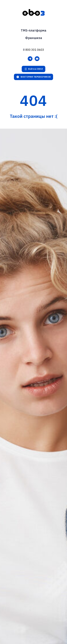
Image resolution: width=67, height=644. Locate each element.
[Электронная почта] (37, 59)
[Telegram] (30, 59)
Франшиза (34, 38)
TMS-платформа (33, 30)
